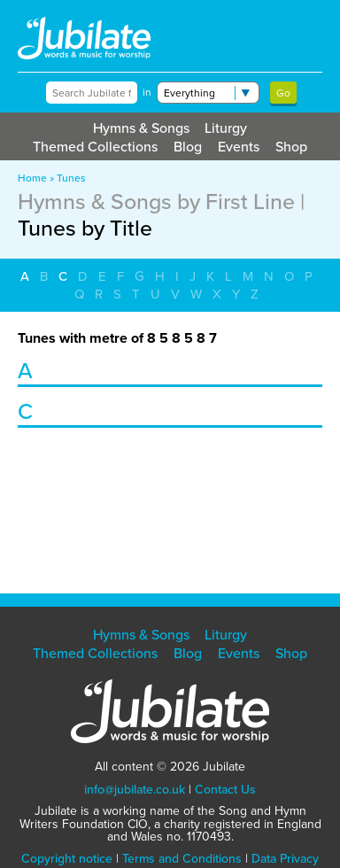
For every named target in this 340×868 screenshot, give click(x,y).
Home (32, 178)
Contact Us (225, 789)
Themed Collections (95, 146)
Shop (291, 146)
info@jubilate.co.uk (135, 789)
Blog (188, 146)
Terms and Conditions (182, 858)
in (147, 92)
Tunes (71, 178)
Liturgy (226, 128)
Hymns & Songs (141, 128)
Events (239, 146)
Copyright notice (67, 858)
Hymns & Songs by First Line (156, 201)
